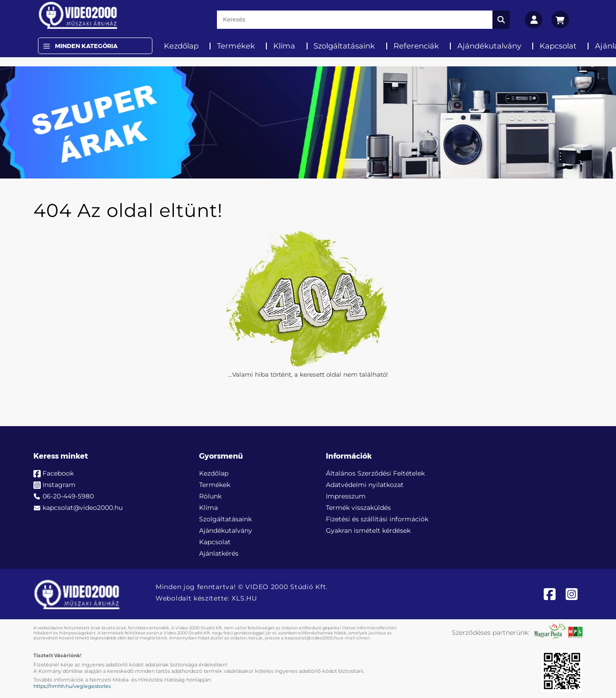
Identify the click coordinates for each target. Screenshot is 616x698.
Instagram (59, 485)
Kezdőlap (181, 46)
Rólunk (210, 496)
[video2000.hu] (78, 15)
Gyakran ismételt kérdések (368, 530)
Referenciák (416, 46)
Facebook (58, 473)
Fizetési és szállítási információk (377, 519)
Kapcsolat (558, 46)
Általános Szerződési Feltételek (375, 473)
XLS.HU (244, 598)
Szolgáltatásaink (344, 46)
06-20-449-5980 (68, 496)
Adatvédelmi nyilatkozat (365, 485)
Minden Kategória (86, 46)
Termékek (236, 46)
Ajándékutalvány (489, 46)
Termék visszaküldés (358, 508)
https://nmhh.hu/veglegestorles (72, 686)
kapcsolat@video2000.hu (83, 508)
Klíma (284, 46)
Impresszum (346, 496)
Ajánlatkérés (219, 553)
